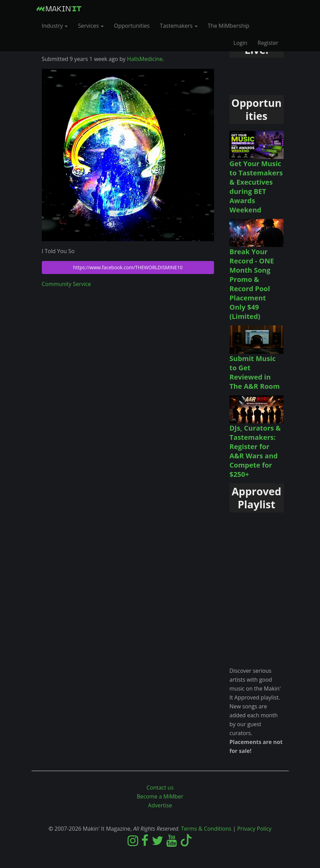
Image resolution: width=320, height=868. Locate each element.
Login (241, 43)
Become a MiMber (160, 796)
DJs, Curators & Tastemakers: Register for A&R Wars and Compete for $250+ (255, 451)
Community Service (67, 284)
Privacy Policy (254, 829)
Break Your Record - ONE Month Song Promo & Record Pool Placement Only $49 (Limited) (252, 284)
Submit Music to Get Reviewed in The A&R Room (255, 372)
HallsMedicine (145, 59)
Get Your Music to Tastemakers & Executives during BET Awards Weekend (256, 187)
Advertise (160, 805)
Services (91, 26)
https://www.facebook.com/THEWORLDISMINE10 (128, 267)
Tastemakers (179, 26)
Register (268, 43)
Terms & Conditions (206, 829)
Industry (55, 26)
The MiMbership (229, 26)
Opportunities (132, 26)
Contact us (160, 788)
